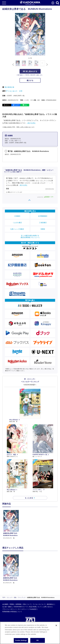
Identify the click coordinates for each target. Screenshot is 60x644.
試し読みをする (30, 71)
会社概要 (5, 604)
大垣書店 (17, 216)
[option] (12, 525)
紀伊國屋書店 (43, 216)
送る (26, 105)
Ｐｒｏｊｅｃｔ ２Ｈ (14, 91)
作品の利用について (35, 607)
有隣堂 (43, 229)
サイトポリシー (23, 609)
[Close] (56, 625)
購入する (30, 80)
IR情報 (12, 604)
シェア (17, 105)
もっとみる (29, 498)
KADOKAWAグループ (21, 607)
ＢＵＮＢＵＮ (9, 87)
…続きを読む (31, 123)
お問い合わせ (48, 607)
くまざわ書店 (17, 223)
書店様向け (51, 604)
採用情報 (18, 604)
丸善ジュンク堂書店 (17, 229)
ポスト (8, 105)
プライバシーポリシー (9, 609)
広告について (27, 604)
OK (38, 640)
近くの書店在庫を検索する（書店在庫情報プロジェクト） (30, 237)
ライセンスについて (39, 604)
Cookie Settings (21, 640)
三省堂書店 (43, 223)
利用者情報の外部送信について (12, 612)
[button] (47, 65)
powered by (45, 197)
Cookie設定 (33, 609)
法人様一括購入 (7, 607)
